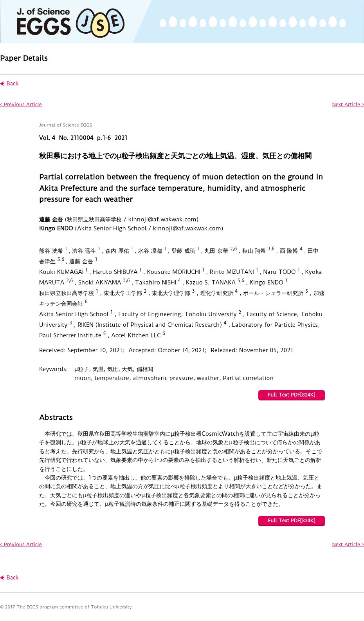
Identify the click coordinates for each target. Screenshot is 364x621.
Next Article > (348, 104)
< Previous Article (21, 104)
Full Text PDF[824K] (291, 395)
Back (13, 83)
